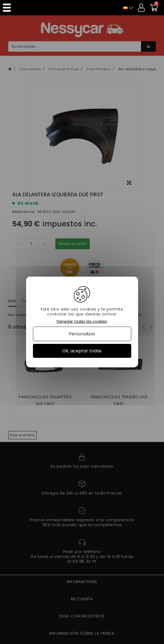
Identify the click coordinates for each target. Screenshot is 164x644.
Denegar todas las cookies (82, 322)
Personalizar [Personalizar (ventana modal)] (82, 334)
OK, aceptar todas (82, 351)
